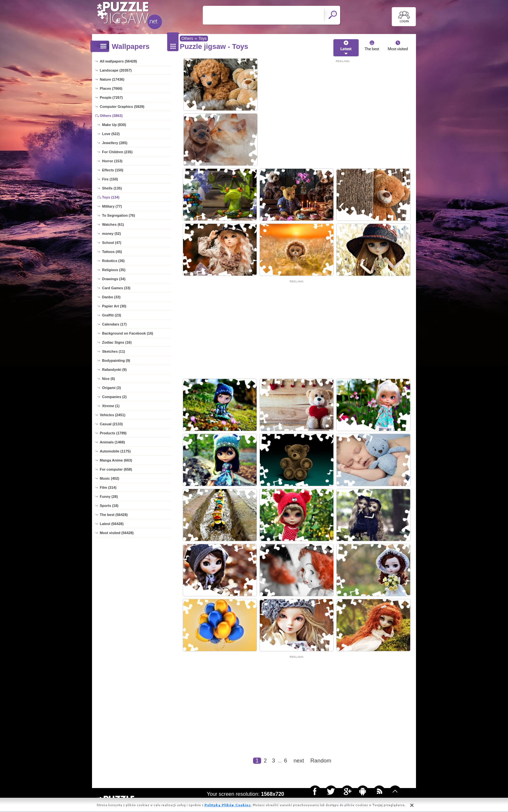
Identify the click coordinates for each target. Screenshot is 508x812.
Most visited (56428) (117, 533)
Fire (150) (110, 179)
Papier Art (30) (114, 306)
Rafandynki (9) (114, 370)
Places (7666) (111, 88)
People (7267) (111, 97)
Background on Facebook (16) (128, 333)
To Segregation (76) (119, 215)
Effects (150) (113, 170)
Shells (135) (112, 188)
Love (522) (111, 134)
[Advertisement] (343, 109)
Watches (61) (113, 224)
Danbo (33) (111, 297)
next (299, 761)
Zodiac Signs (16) (117, 342)
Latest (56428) (112, 524)
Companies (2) (114, 397)
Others (187, 39)
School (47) (112, 243)
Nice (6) (109, 379)
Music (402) (110, 478)
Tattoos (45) (112, 252)
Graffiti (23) (112, 315)
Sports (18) (109, 506)
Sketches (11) (114, 351)
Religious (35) (114, 270)
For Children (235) (117, 152)
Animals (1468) (112, 442)
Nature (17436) (112, 79)
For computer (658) (116, 469)
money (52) (111, 234)
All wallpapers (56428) (118, 61)
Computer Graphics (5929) (122, 107)
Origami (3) (111, 388)
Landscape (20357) (116, 70)
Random (321, 761)
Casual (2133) (111, 424)
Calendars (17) (114, 324)
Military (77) (112, 206)
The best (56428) (114, 515)
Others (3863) (111, 116)
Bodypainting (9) (116, 360)
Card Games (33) (116, 288)
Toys (203, 39)
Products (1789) (113, 433)
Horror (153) (112, 161)
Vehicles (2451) (113, 415)
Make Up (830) (114, 125)
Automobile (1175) (115, 451)
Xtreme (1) (111, 406)
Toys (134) (111, 197)
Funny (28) (109, 497)
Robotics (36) (113, 261)
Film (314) (108, 487)
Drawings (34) (114, 279)
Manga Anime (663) (116, 460)
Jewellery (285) (115, 143)
